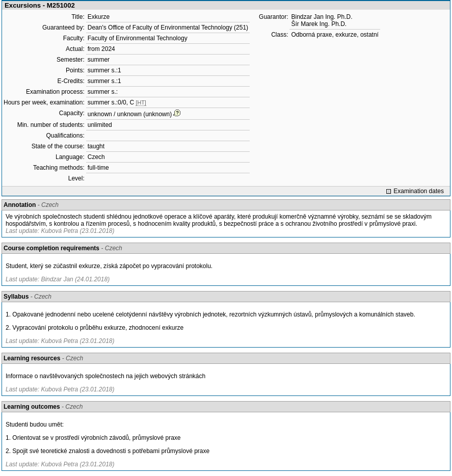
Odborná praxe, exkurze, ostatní (335, 35)
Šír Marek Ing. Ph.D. (319, 24)
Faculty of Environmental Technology (138, 38)
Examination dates (419, 191)
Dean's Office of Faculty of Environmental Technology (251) (168, 28)
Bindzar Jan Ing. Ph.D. (322, 17)
